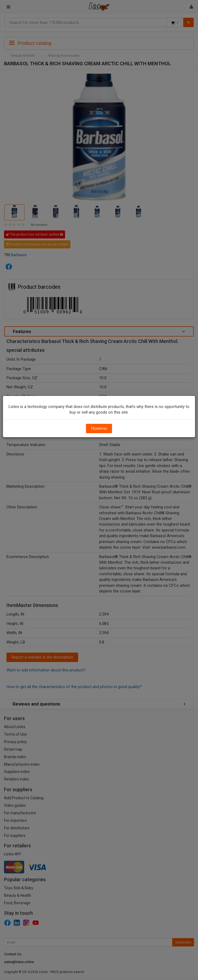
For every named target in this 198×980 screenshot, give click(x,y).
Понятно (99, 428)
